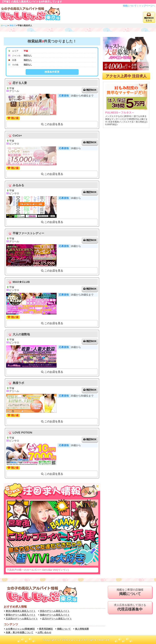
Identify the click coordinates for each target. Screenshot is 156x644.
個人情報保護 (82, 629)
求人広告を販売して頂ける (130, 607)
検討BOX (91, 90)
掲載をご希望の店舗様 (130, 592)
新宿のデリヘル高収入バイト (21, 615)
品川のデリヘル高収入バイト (57, 619)
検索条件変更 (52, 72)
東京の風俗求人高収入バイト (21, 611)
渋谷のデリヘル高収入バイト (55, 611)
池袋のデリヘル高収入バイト (55, 615)
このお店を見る (52, 124)
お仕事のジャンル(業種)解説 (20, 629)
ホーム (4, 25)
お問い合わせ (44, 633)
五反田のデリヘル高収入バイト (22, 619)
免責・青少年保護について (19, 633)
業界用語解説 (46, 629)
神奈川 (13, 25)
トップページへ (147, 6)
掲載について (130, 6)
